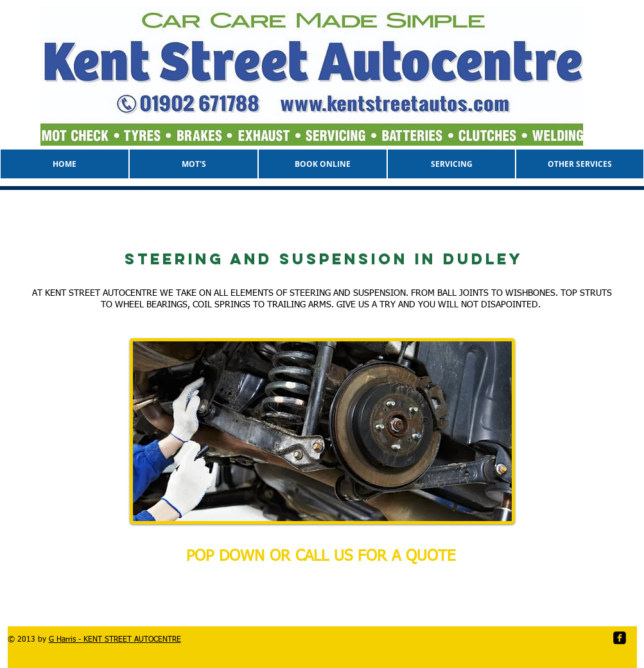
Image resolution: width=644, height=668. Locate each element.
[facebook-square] (620, 638)
